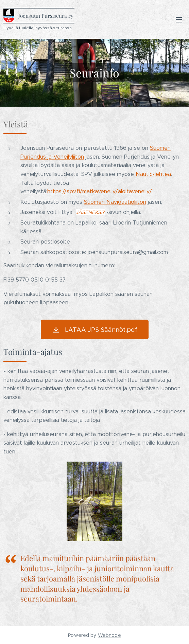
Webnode (109, 635)
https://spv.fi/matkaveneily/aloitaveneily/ (100, 191)
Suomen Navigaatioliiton (115, 202)
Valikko (179, 20)
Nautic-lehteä (153, 174)
